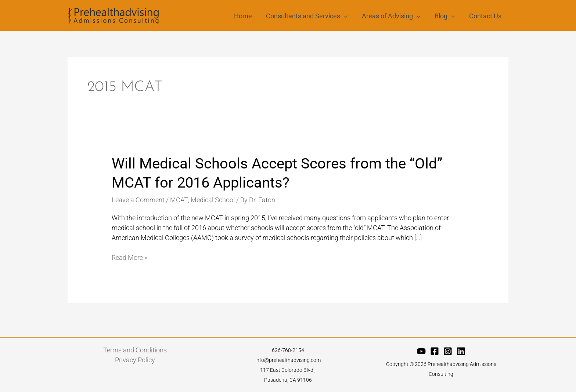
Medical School (212, 200)
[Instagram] (448, 351)
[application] (347, 16)
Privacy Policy (135, 360)
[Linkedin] (461, 351)
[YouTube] (421, 351)
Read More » (129, 257)
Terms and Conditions (135, 350)
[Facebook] (435, 351)
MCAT (179, 200)
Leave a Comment (138, 200)
